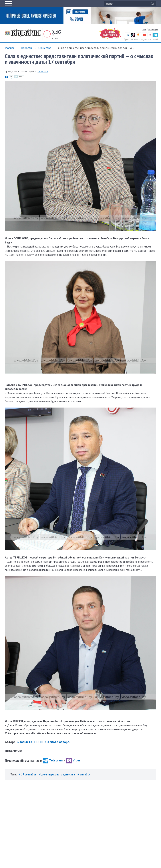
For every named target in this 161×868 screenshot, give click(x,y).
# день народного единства (57, 774)
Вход (144, 30)
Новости (26, 48)
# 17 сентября (28, 774)
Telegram (53, 760)
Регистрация (153, 30)
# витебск (84, 774)
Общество (45, 48)
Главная (10, 48)
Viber (73, 760)
